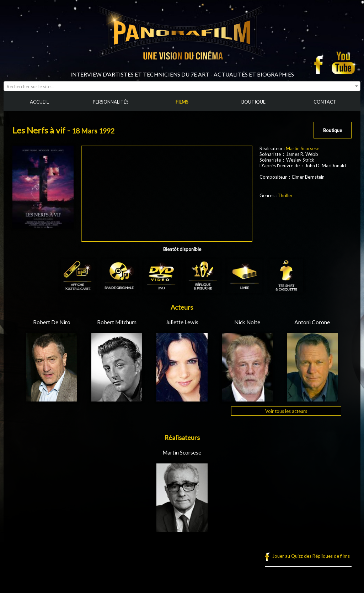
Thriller (285, 195)
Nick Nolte (247, 322)
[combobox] (182, 86)
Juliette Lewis (182, 322)
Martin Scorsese (303, 148)
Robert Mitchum (117, 322)
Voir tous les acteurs (286, 411)
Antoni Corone (312, 322)
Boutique (333, 130)
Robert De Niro (52, 322)
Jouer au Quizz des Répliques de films (311, 556)
